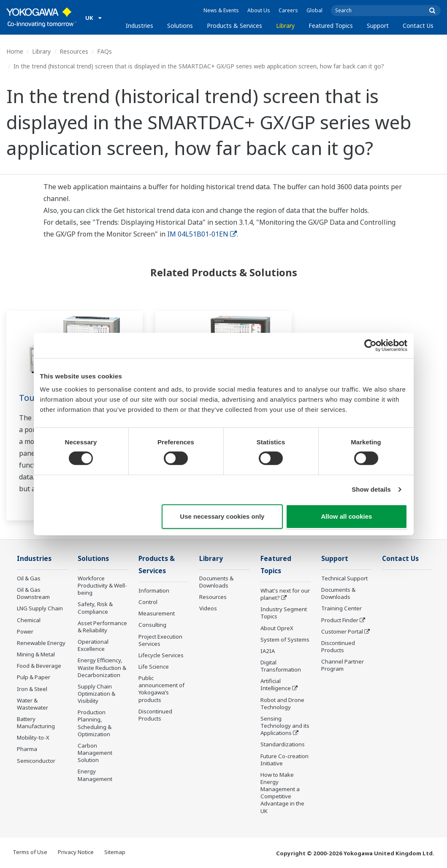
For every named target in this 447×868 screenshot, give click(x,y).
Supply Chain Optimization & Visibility (96, 694)
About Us (259, 10)
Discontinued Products (155, 715)
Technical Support (344, 578)
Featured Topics (331, 26)
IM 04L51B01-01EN (202, 234)
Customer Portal (342, 631)
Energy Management (95, 775)
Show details (371, 489)
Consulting (152, 625)
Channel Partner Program (343, 665)
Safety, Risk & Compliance (95, 608)
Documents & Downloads (216, 582)
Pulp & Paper (34, 677)
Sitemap (115, 852)
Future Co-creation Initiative (284, 760)
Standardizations (283, 744)
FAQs (104, 51)
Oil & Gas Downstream (33, 593)
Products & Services (234, 26)
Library (285, 26)
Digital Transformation (281, 666)
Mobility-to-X (33, 737)
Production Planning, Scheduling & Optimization (95, 723)
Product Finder (340, 620)
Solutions (180, 26)
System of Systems (285, 639)
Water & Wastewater (33, 704)
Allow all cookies (347, 516)
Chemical (29, 620)
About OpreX (277, 628)
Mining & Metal (36, 654)
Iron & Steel (32, 689)
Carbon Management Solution (95, 753)
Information (154, 590)
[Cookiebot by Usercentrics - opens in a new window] (370, 345)
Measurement (157, 613)
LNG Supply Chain (40, 608)
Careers (288, 10)
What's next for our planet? (285, 594)
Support (378, 26)
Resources (74, 51)
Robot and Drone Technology (282, 703)
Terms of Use (30, 852)
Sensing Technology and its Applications (285, 726)
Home (15, 51)
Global (314, 10)
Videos (208, 608)
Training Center (341, 608)
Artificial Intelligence (276, 684)
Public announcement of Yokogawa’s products (161, 689)
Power (25, 631)
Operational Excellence (93, 645)
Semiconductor (36, 761)
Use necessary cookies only (222, 516)
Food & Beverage (39, 666)
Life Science (154, 667)
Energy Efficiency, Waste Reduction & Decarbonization (102, 667)
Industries (140, 26)
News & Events (221, 10)
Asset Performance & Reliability (102, 627)
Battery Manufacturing (36, 722)
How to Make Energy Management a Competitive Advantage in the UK (282, 793)
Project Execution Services (160, 640)
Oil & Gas (29, 578)
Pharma (27, 749)
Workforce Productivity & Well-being (102, 585)
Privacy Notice (76, 852)
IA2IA (268, 651)
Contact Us (418, 26)
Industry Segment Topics (284, 613)
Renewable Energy (41, 643)
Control (148, 602)
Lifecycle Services (161, 655)
